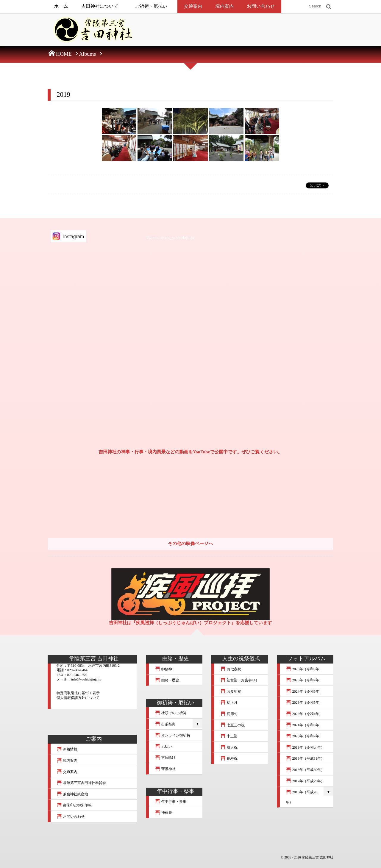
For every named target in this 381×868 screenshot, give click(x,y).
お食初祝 (231, 691)
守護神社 (165, 769)
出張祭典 (165, 724)
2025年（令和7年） (304, 680)
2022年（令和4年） (304, 714)
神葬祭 (163, 813)
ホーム (61, 6)
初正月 (229, 702)
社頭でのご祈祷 (171, 713)
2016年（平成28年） (302, 797)
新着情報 (67, 749)
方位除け (165, 758)
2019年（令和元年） (305, 747)
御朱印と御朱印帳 (74, 805)
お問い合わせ (261, 6)
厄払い (163, 747)
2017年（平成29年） (305, 781)
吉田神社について (100, 6)
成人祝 (229, 747)
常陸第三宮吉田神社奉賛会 (81, 783)
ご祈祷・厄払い (151, 6)
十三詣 (229, 736)
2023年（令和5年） (304, 702)
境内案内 (225, 6)
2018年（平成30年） (305, 770)
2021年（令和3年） (304, 725)
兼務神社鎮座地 (72, 794)
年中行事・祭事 (171, 802)
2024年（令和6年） (304, 691)
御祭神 (163, 669)
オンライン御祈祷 (172, 735)
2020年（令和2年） (304, 736)
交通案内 (193, 6)
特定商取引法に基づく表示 (78, 693)
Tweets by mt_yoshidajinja (170, 238)
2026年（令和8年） (304, 669)
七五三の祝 (232, 725)
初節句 (229, 714)
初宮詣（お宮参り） (240, 680)
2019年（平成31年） (305, 758)
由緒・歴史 (167, 680)
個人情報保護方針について (78, 698)
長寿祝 (229, 758)
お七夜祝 (231, 669)
